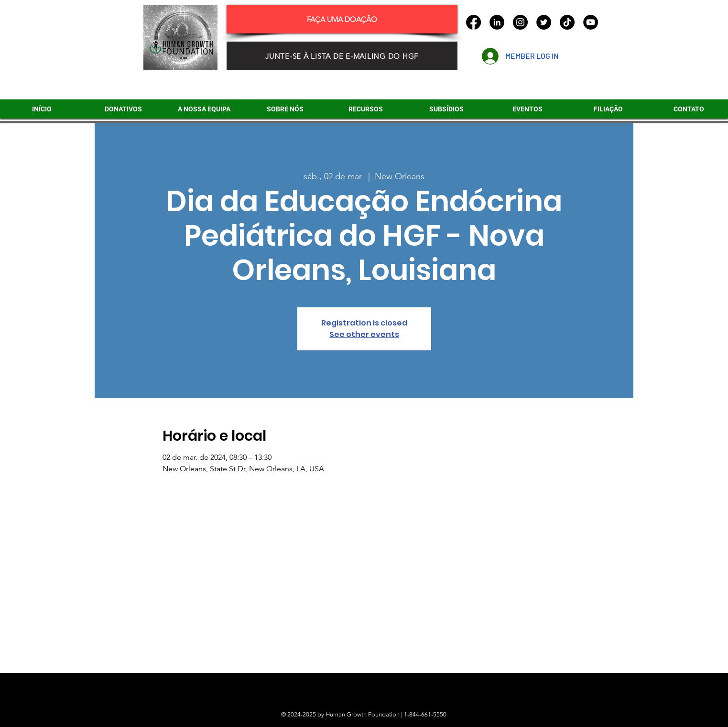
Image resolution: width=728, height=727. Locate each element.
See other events (364, 334)
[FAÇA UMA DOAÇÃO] (342, 19)
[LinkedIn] (497, 22)
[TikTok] (567, 22)
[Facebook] (473, 22)
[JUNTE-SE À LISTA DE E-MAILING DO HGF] (342, 56)
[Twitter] (544, 22)
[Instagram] (520, 22)
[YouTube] (591, 22)
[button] (446, 109)
